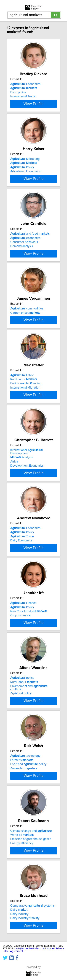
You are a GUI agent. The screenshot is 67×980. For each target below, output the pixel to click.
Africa (14, 486)
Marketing (25, 162)
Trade (22, 561)
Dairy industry (19, 951)
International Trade (23, 96)
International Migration (25, 409)
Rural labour (24, 712)
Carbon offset (25, 322)
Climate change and (31, 864)
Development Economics (27, 490)
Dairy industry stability (25, 955)
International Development (26, 476)
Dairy (19, 946)
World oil (22, 868)
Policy (22, 170)
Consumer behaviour (24, 248)
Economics (25, 84)
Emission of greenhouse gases (31, 873)
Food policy (18, 92)
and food (30, 240)
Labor (22, 396)
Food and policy (28, 795)
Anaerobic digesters (24, 799)
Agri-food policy (21, 724)
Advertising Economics (25, 175)
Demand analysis (22, 253)
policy (22, 708)
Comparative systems (32, 942)
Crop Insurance (20, 643)
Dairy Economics (21, 565)
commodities (27, 318)
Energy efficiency (22, 877)
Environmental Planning (26, 405)
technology (25, 786)
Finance (23, 630)
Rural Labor (24, 400)
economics (25, 244)
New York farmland (29, 639)
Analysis (22, 481)
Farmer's (22, 790)
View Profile (33, 107)
